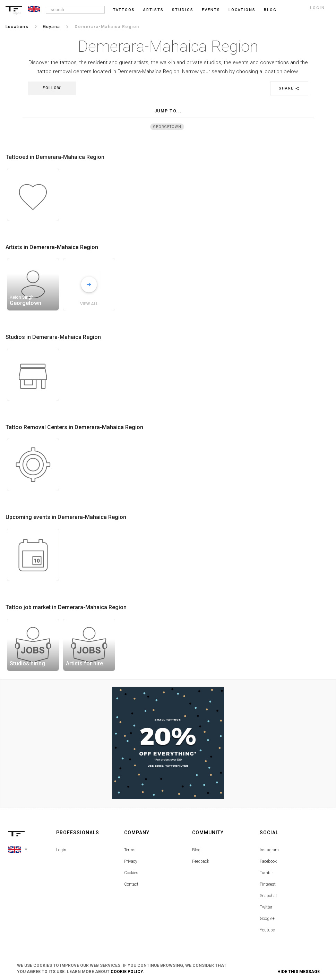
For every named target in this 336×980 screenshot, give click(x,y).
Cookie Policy (127, 972)
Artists (153, 10)
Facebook (268, 861)
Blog (196, 850)
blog (270, 10)
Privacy (131, 861)
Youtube (267, 930)
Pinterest (268, 884)
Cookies (131, 873)
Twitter (266, 907)
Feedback (201, 861)
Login (61, 850)
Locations (242, 10)
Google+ (267, 919)
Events (211, 10)
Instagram (269, 850)
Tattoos (124, 10)
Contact (131, 884)
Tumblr (266, 873)
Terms (130, 850)
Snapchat (268, 896)
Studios (183, 10)
